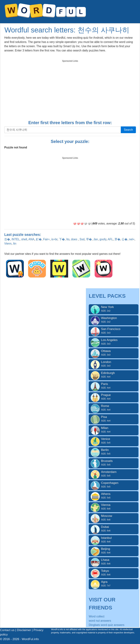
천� (7, 239)
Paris (114, 386)
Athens (114, 496)
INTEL (16, 239)
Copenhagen (114, 485)
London (114, 364)
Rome (114, 408)
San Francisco (114, 331)
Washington (114, 320)
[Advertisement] (70, 89)
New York (114, 309)
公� (125, 239)
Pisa (114, 419)
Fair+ (47, 239)
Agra (114, 584)
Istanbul (114, 540)
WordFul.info (30, 639)
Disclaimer (24, 630)
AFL (110, 239)
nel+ (132, 239)
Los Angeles (114, 342)
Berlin (114, 452)
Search (128, 130)
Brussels (114, 463)
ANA (31, 239)
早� (89, 239)
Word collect (97, 616)
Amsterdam (114, 474)
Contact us (7, 630)
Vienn (8, 244)
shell (24, 239)
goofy (103, 239)
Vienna (114, 507)
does (74, 239)
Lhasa (114, 562)
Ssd (82, 239)
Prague (114, 397)
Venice (114, 441)
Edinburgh (114, 375)
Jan (96, 239)
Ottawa (114, 353)
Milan (114, 430)
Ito (68, 239)
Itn (15, 244)
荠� (117, 239)
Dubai (114, 529)
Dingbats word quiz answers (107, 625)
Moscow (114, 518)
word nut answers (100, 621)
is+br (54, 239)
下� (62, 239)
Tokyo (114, 573)
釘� (39, 239)
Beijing (114, 551)
